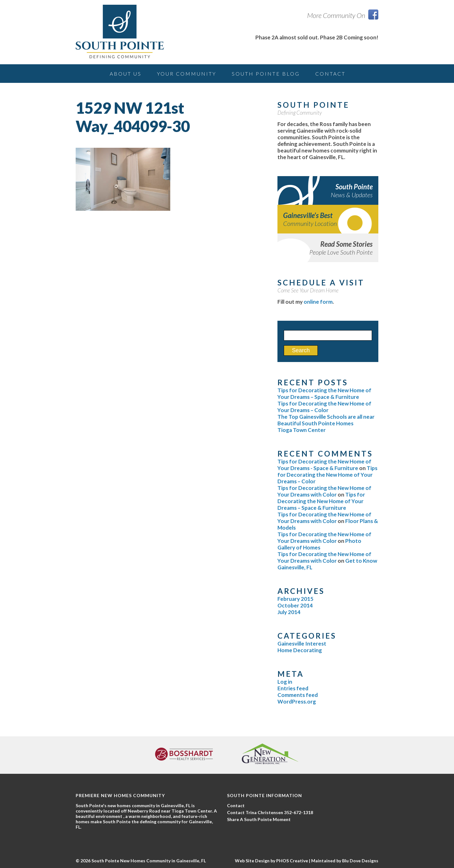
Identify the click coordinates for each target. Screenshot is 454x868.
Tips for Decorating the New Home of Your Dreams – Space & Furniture (324, 394)
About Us (126, 74)
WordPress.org (297, 701)
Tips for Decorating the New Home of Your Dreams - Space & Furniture (324, 465)
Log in (285, 682)
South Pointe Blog (266, 74)
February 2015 (295, 599)
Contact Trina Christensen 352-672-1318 (270, 812)
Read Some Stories (328, 248)
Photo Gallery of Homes (319, 544)
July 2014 (289, 612)
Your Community (187, 74)
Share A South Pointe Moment (259, 819)
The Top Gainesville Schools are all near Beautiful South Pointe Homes (326, 420)
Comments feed (298, 695)
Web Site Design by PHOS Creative (271, 861)
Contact (330, 74)
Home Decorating (300, 650)
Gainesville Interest (302, 644)
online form (318, 302)
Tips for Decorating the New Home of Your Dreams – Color (324, 407)
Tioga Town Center (302, 430)
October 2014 (295, 605)
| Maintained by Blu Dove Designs (343, 861)
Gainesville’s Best (328, 219)
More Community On (343, 15)
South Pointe (328, 190)
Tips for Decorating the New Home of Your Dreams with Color (324, 491)
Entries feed (293, 688)
